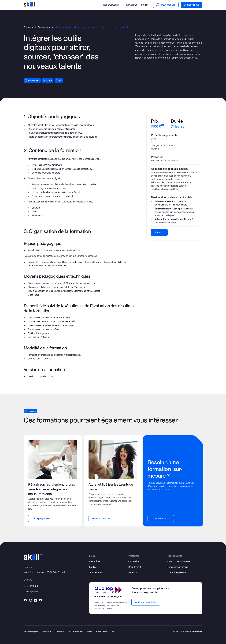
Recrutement (135, 567)
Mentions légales (31, 631)
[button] (113, 5)
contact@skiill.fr (31, 592)
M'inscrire (159, 232)
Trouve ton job (96, 572)
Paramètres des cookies (105, 631)
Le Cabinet (132, 5)
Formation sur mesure (178, 567)
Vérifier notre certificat (146, 602)
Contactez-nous (191, 5)
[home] (30, 5)
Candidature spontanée (179, 561)
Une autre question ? (177, 572)
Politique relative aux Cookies (79, 631)
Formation (133, 572)
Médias (145, 5)
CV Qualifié (134, 561)
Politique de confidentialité (53, 631)
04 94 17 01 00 (31, 586)
